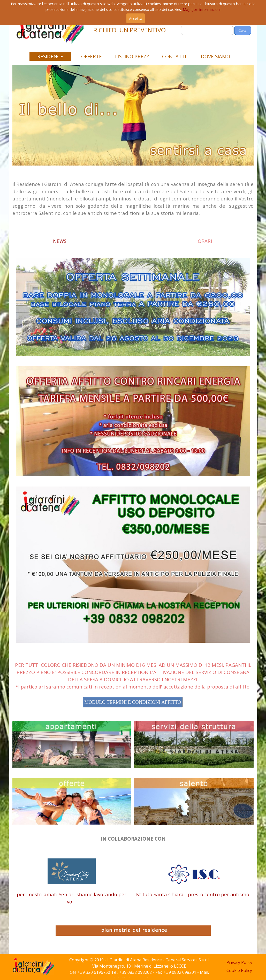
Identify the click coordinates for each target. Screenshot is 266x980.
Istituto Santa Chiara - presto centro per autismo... (194, 894)
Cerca (242, 30)
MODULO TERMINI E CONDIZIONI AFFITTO (133, 702)
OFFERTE (92, 56)
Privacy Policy (239, 962)
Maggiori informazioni (202, 9)
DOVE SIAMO (215, 56)
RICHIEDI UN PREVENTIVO (130, 30)
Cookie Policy (239, 970)
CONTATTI (174, 56)
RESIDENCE (50, 56)
